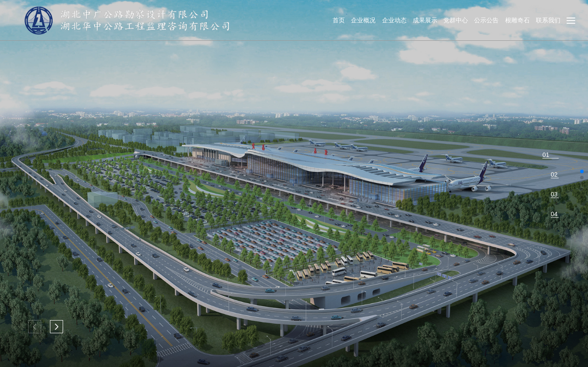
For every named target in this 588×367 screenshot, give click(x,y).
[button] (57, 327)
